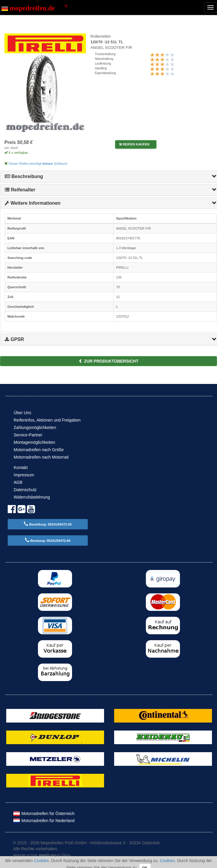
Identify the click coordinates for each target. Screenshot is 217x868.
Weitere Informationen (33, 203)
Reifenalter (20, 190)
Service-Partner (28, 435)
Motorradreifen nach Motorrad (41, 457)
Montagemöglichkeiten (34, 442)
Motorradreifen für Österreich (44, 813)
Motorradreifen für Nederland (44, 821)
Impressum (24, 475)
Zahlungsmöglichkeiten (35, 427)
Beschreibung (24, 176)
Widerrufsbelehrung (32, 497)
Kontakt (21, 467)
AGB (18, 482)
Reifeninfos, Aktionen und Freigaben (47, 420)
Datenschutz (25, 490)
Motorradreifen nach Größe (39, 450)
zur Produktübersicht (108, 361)
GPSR (14, 339)
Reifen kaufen (134, 144)
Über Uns (22, 413)
